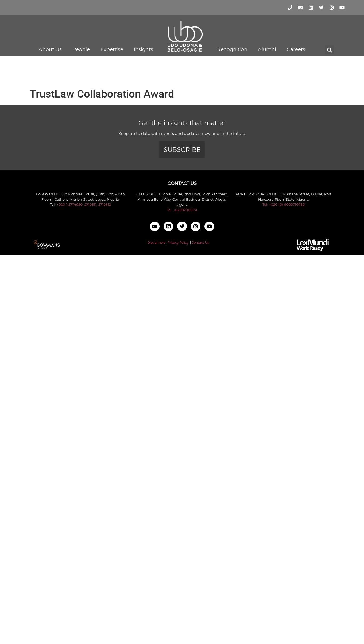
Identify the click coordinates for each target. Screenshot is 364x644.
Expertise (112, 49)
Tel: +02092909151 (182, 210)
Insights (144, 49)
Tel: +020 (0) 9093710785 (284, 204)
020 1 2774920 (70, 204)
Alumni (267, 49)
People (81, 49)
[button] (329, 50)
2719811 (90, 204)
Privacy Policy (178, 243)
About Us (50, 49)
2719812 (105, 204)
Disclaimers (156, 243)
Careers (296, 49)
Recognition (232, 49)
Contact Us (200, 243)
